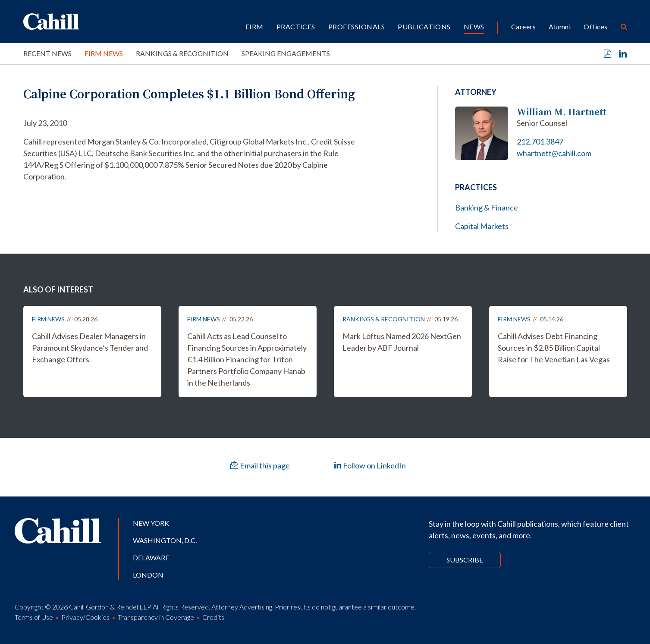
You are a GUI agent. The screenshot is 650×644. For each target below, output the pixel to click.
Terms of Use (34, 617)
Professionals (356, 27)
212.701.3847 (540, 141)
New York (151, 523)
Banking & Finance (487, 207)
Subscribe (465, 560)
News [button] (474, 27)
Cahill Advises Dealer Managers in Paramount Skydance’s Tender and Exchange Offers (90, 348)
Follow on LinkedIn (370, 465)
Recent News (47, 53)
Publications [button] (424, 27)
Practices (296, 27)
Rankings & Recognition (182, 53)
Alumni (560, 27)
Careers (523, 27)
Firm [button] (254, 27)
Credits (213, 617)
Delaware (151, 558)
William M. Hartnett (562, 112)
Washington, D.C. (165, 540)
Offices (595, 27)
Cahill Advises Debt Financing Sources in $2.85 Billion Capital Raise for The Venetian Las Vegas (554, 348)
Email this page (260, 465)
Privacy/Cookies (85, 617)
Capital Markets (482, 226)
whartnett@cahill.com (554, 153)
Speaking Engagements (286, 53)
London (148, 575)
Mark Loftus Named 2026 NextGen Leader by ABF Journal (402, 342)
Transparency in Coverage (156, 617)
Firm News (104, 53)
